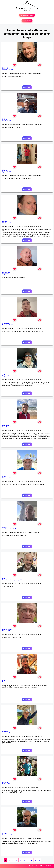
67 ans (23, 580)
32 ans (11, 325)
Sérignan (5, 478)
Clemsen (5, 170)
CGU (33, 866)
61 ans (10, 631)
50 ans (12, 427)
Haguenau (5, 274)
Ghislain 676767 (7, 629)
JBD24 (4, 527)
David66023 (6, 272)
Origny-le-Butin (7, 376)
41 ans (13, 682)
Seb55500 (5, 425)
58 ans (11, 70)
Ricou (4, 476)
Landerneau (6, 835)
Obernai (5, 631)
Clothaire (5, 731)
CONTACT (49, 866)
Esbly (4, 223)
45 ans (15, 376)
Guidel (4, 121)
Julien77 (5, 221)
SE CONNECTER (27, 21)
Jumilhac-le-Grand (8, 529)
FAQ (29, 866)
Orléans (5, 784)
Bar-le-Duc (5, 427)
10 (39, 860)
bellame (5, 833)
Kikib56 (5, 119)
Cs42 (4, 680)
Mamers (5, 325)
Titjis (4, 374)
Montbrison (6, 682)
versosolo (5, 782)
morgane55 (6, 323)
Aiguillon (5, 733)
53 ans (9, 121)
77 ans (17, 529)
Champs (5, 70)
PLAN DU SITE (40, 866)
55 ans (12, 274)
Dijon (4, 172)
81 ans (11, 733)
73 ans (9, 172)
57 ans (11, 478)
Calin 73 (5, 578)
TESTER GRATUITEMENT (27, 15)
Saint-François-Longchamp (11, 580)
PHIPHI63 (5, 68)
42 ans (9, 223)
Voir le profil (27, 87)
